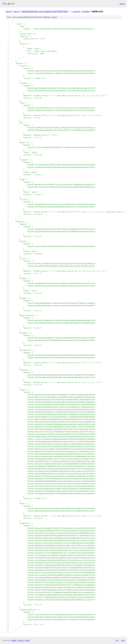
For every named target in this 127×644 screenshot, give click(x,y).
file (54, 17)
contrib (76, 11)
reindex (86, 11)
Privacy (21, 640)
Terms (27, 640)
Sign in (122, 4)
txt (117, 640)
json (123, 640)
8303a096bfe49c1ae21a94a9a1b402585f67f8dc (45, 11)
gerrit (9, 11)
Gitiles (14, 640)
